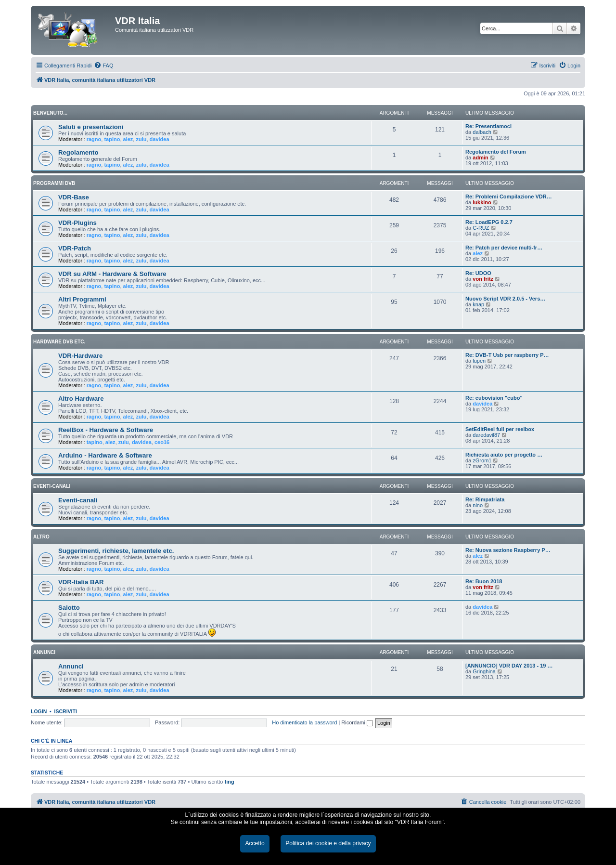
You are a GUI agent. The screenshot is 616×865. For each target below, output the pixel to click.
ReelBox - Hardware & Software (106, 430)
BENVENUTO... (50, 113)
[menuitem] (103, 66)
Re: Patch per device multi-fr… (504, 248)
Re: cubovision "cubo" (494, 398)
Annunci (71, 666)
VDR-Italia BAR (81, 582)
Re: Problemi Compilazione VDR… (509, 197)
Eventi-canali (78, 500)
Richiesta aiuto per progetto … (504, 455)
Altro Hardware (81, 399)
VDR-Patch (75, 248)
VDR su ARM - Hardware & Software (112, 274)
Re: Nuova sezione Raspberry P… (508, 550)
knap (478, 304)
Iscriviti (66, 711)
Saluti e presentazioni (91, 127)
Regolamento (78, 152)
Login (39, 711)
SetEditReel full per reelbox (500, 429)
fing (230, 782)
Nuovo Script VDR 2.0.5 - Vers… (505, 299)
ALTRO (41, 537)
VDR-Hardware (80, 356)
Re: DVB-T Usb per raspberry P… (507, 355)
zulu (141, 139)
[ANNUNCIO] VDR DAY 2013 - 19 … (509, 666)
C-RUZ (481, 228)
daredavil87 (486, 435)
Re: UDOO (478, 273)
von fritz (483, 279)
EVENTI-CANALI (52, 486)
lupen (479, 361)
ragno (94, 139)
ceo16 (162, 442)
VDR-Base (74, 197)
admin (480, 157)
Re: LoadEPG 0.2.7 (489, 222)
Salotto (69, 608)
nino (478, 505)
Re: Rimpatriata (485, 499)
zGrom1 (482, 460)
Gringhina (484, 671)
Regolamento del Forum (496, 152)
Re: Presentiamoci (488, 126)
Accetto (255, 843)
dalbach (482, 132)
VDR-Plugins (77, 223)
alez (128, 139)
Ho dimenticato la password (304, 722)
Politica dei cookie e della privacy (328, 843)
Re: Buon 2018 (484, 581)
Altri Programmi (82, 299)
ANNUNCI (44, 652)
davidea (160, 139)
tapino (112, 139)
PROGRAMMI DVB (54, 183)
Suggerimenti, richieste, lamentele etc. (116, 551)
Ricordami (357, 722)
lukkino (482, 202)
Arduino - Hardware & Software (105, 455)
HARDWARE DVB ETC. (59, 342)
